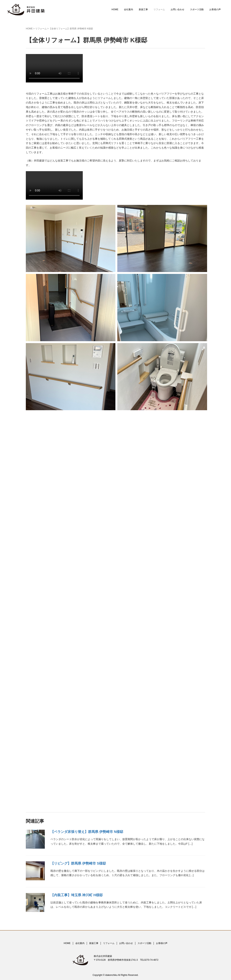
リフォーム (159, 9)
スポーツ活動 (197, 9)
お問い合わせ (177, 9)
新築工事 (143, 9)
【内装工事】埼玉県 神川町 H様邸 (77, 895)
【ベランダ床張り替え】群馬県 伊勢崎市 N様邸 (87, 832)
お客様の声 (215, 9)
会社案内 (129, 9)
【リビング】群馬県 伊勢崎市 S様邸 (78, 863)
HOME (115, 9)
